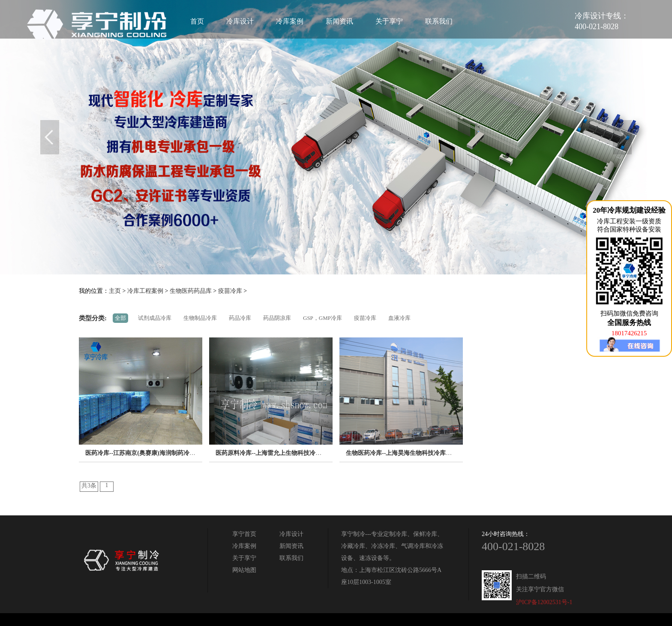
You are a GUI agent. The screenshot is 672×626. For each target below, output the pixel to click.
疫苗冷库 (230, 291)
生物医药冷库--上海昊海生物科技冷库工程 (402, 453)
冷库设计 (240, 21)
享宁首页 (244, 534)
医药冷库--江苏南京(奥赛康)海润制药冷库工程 (146, 453)
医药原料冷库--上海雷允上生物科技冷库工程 (274, 453)
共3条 (89, 486)
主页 (115, 291)
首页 (197, 21)
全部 (120, 318)
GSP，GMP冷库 (322, 318)
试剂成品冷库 (155, 318)
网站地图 (244, 570)
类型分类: (93, 318)
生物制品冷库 (200, 318)
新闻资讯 (339, 21)
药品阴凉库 (277, 318)
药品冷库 (240, 318)
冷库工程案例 (145, 291)
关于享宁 (389, 21)
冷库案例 (290, 21)
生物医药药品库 (191, 291)
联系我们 (439, 21)
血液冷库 (399, 318)
